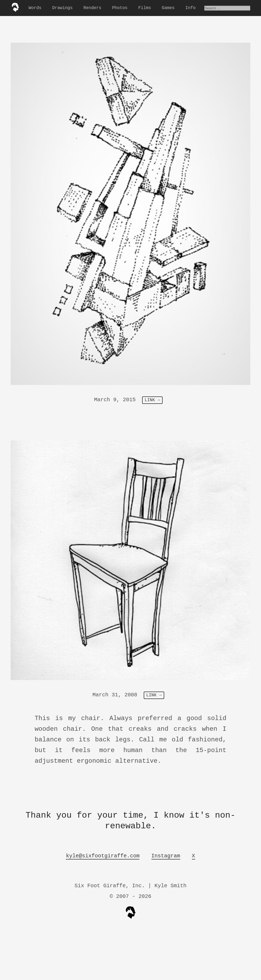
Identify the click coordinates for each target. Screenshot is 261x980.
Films (144, 8)
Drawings (63, 8)
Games (168, 8)
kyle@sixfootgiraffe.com (103, 856)
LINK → (152, 400)
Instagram (166, 856)
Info (190, 8)
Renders (92, 8)
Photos (120, 8)
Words (35, 8)
